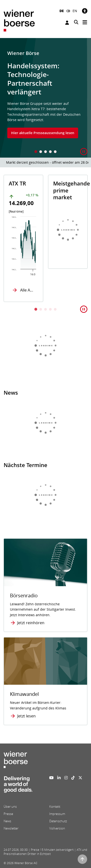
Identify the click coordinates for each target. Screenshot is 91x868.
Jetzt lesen (26, 716)
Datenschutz (58, 821)
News (7, 821)
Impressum (57, 814)
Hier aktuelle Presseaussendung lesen (43, 133)
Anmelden (67, 23)
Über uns (10, 807)
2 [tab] (41, 152)
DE (62, 11)
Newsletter (11, 828)
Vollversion (57, 828)
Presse (8, 814)
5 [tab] (55, 152)
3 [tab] (46, 152)
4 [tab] (50, 152)
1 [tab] (36, 152)
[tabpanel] (45, 98)
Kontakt (55, 807)
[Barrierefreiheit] (85, 11)
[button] (84, 152)
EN (75, 11)
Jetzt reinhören (31, 623)
